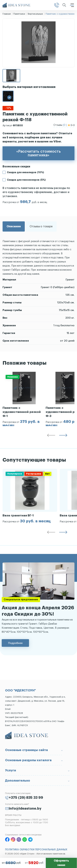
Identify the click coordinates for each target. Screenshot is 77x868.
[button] (51, 436)
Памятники (19, 14)
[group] (24, 399)
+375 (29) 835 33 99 (26, 798)
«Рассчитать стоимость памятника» (38, 153)
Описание (14, 226)
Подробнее (15, 643)
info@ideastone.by (25, 809)
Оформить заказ (61, 863)
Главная (7, 14)
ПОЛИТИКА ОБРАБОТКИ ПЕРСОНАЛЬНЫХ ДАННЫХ (36, 850)
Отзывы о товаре (41, 226)
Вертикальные (35, 14)
